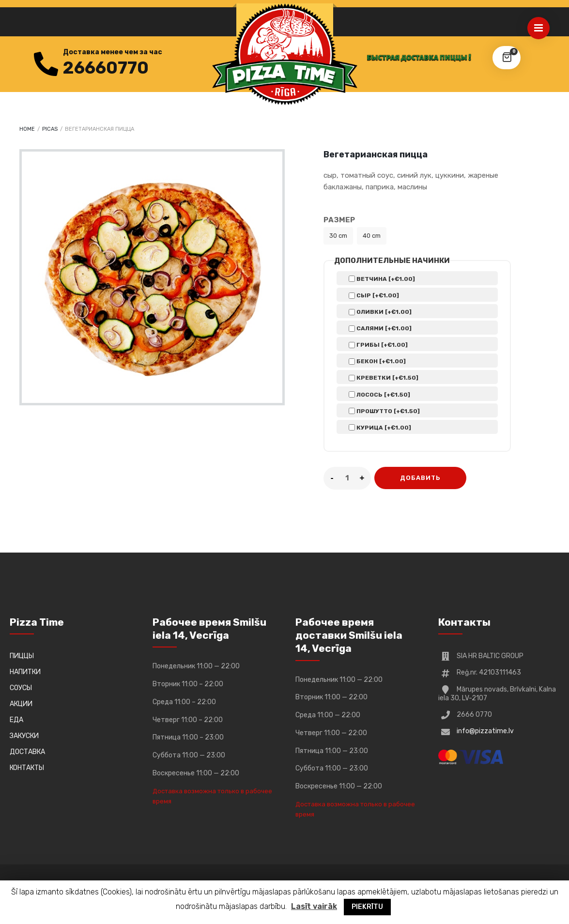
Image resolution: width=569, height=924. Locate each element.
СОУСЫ (21, 688)
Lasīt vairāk (314, 906)
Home (27, 129)
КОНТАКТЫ (27, 768)
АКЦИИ (21, 704)
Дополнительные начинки (392, 261)
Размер (339, 220)
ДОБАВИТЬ (420, 478)
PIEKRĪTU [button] (367, 907)
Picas (50, 129)
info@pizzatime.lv (485, 731)
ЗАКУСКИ (24, 736)
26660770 (106, 68)
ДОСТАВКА (27, 752)
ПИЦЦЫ (22, 656)
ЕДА (16, 720)
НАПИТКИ (25, 672)
